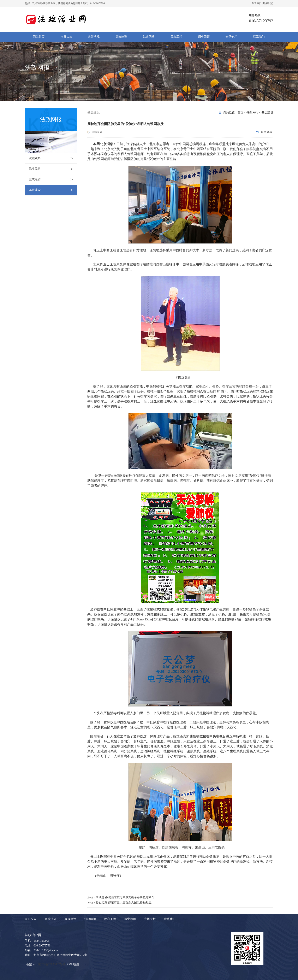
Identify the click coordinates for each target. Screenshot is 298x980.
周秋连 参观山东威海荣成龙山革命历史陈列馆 (125, 897)
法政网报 (149, 37)
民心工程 (176, 37)
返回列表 (267, 132)
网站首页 (39, 37)
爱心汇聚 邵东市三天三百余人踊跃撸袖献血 (124, 902)
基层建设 (53, 190)
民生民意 (53, 169)
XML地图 (73, 964)
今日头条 (66, 37)
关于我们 (257, 3)
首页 (240, 113)
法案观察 (53, 158)
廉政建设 (121, 37)
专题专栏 (231, 37)
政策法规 (94, 37)
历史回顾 (204, 37)
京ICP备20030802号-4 (51, 964)
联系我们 (268, 3)
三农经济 (53, 179)
